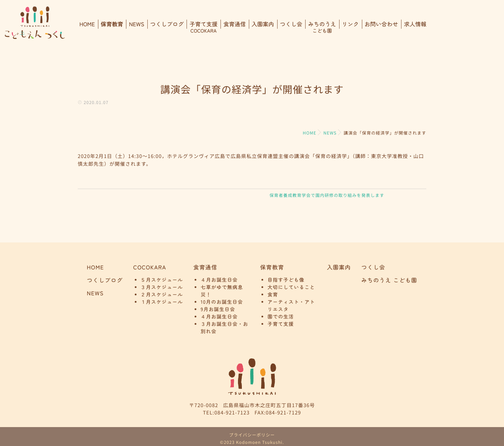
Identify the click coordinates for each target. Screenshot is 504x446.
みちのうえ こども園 (389, 280)
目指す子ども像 (286, 280)
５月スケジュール (162, 280)
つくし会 (291, 27)
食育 (273, 295)
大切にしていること (291, 288)
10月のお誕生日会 (222, 302)
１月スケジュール (162, 302)
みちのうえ (322, 27)
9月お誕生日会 (218, 310)
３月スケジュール (162, 288)
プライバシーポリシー (252, 435)
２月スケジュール (162, 295)
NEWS (136, 27)
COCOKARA (150, 267)
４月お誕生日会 (219, 280)
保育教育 (112, 27)
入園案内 (263, 27)
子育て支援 (203, 27)
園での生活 (281, 317)
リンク (350, 27)
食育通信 (234, 27)
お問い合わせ (381, 27)
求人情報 (415, 27)
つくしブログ (167, 27)
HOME (87, 27)
